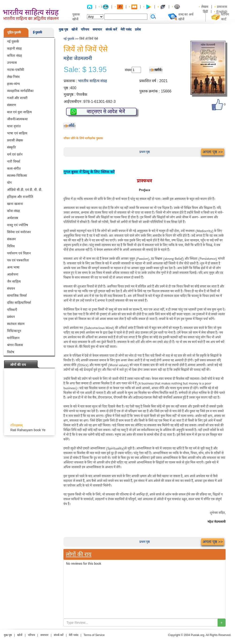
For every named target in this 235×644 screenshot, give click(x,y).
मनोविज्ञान (13, 338)
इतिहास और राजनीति (20, 197)
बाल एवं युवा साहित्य (19, 112)
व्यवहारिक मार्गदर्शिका (20, 91)
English (222, 12)
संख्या (128, 70)
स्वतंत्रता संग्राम (16, 324)
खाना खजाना (15, 204)
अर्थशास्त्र (13, 218)
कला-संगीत (14, 168)
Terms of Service (94, 635)
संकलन (11, 239)
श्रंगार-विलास (15, 345)
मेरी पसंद (126, 29)
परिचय (85, 29)
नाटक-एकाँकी (16, 70)
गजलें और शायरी (17, 98)
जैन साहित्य (14, 281)
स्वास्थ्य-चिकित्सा (17, 176)
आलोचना (13, 274)
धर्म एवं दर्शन (15, 154)
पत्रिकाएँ (12, 310)
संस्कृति (11, 147)
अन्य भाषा (13, 267)
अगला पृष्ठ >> (213, 152)
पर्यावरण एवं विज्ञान (19, 253)
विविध (11, 246)
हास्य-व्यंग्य (13, 84)
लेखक (205, 7)
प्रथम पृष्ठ (145, 152)
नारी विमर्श (14, 161)
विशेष (11, 352)
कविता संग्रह (14, 56)
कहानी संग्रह (14, 48)
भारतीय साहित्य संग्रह (93, 81)
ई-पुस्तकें (37, 32)
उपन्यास (12, 63)
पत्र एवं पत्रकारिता (18, 260)
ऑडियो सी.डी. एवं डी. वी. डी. (25, 190)
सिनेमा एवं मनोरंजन (19, 232)
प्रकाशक (222, 7)
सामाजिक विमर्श (17, 296)
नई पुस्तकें (13, 41)
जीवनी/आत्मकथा (17, 119)
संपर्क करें (111, 29)
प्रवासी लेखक (15, 140)
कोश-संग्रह (13, 211)
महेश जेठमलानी (78, 58)
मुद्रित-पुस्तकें (14, 32)
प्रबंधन (11, 317)
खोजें (74, 29)
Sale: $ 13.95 (85, 70)
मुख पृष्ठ (63, 29)
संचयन (11, 288)
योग (9, 183)
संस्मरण (12, 105)
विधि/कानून (14, 331)
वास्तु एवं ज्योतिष (18, 225)
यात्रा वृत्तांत (14, 126)
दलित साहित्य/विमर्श (19, 303)
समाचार (97, 29)
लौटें (72, 125)
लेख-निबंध (13, 77)
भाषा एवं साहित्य (17, 133)
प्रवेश (138, 29)
